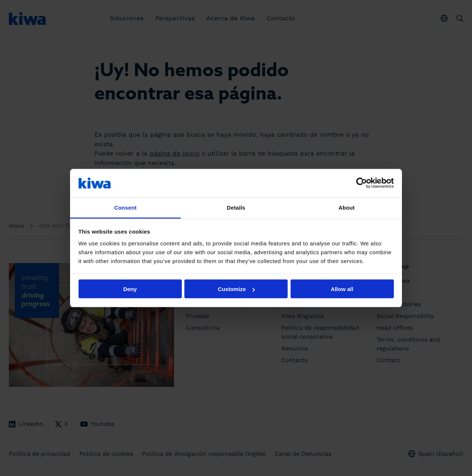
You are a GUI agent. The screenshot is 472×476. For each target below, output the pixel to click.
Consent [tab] (126, 207)
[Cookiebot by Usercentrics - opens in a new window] (362, 183)
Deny (130, 289)
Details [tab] (236, 207)
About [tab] (347, 207)
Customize (236, 289)
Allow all (342, 289)
